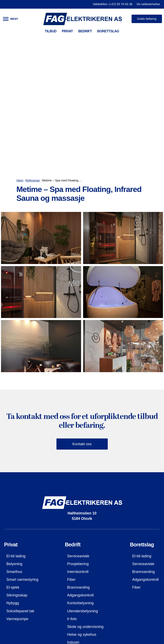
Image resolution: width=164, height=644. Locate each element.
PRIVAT (67, 31)
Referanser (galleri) (22, 566)
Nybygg (13, 488)
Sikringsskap (17, 480)
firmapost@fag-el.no (125, 582)
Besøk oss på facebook (127, 593)
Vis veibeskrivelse (148, 4)
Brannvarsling (78, 472)
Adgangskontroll (80, 480)
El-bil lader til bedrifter (85, 535)
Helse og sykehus (82, 520)
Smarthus (14, 457)
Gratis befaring (147, 19)
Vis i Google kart (20, 605)
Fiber (71, 465)
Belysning (14, 449)
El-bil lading (16, 441)
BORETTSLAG (108, 31)
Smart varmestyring (22, 465)
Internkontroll (78, 457)
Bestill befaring (124, 605)
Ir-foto (72, 504)
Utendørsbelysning (83, 496)
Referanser (33, 65)
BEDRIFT (85, 31)
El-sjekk (13, 472)
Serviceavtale (78, 441)
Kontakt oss (82, 329)
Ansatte (13, 589)
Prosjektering (78, 449)
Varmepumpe (17, 504)
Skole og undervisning (85, 512)
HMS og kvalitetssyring (25, 558)
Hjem (20, 65)
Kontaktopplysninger (23, 574)
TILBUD (51, 31)
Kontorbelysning (80, 488)
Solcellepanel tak (20, 496)
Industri (73, 527)
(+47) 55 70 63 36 (123, 574)
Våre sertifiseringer (22, 582)
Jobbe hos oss (18, 597)
